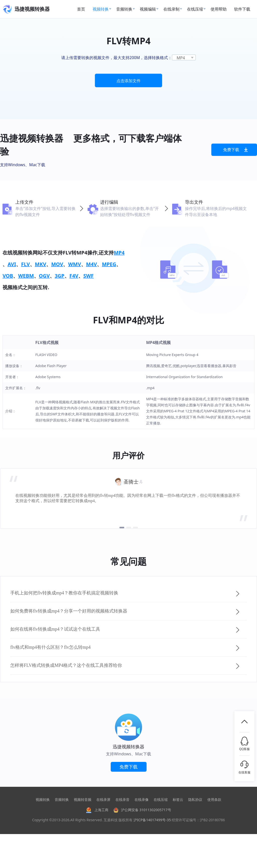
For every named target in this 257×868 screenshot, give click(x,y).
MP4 (119, 253)
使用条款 (214, 799)
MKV (41, 264)
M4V (91, 264)
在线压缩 (161, 799)
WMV (74, 264)
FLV (25, 264)
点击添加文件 (128, 81)
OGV (44, 276)
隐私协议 (195, 799)
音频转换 (62, 799)
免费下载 (235, 150)
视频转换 (43, 799)
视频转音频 (83, 799)
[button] (122, 528)
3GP (59, 276)
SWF (88, 276)
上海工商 (97, 810)
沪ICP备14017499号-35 (152, 820)
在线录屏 (103, 799)
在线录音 (122, 799)
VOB (8, 276)
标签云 (178, 799)
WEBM (26, 276)
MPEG (109, 264)
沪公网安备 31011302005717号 (142, 810)
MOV (57, 264)
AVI (12, 264)
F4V (74, 276)
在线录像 (142, 799)
